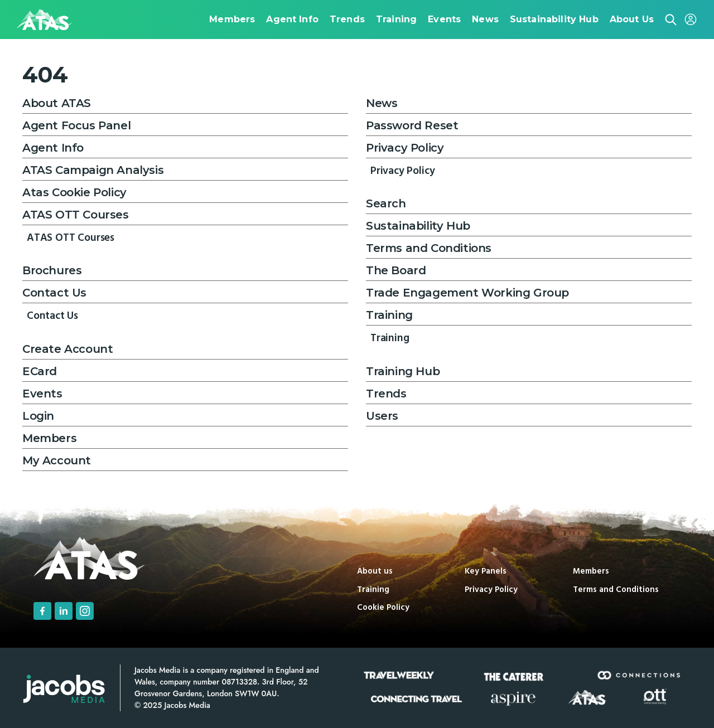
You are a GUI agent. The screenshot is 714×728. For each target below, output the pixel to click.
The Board (396, 270)
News (382, 103)
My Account (57, 460)
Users (382, 416)
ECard (40, 371)
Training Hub (403, 371)
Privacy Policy (405, 148)
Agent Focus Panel (76, 125)
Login (38, 416)
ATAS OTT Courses (76, 215)
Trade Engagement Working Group (467, 293)
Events (42, 394)
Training (389, 315)
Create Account (67, 349)
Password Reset (412, 125)
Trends (386, 394)
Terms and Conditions (429, 248)
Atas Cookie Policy (74, 192)
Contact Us (54, 293)
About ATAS (57, 103)
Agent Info (53, 148)
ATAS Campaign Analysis (93, 170)
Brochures (52, 270)
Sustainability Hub (418, 226)
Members (49, 438)
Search (386, 203)
